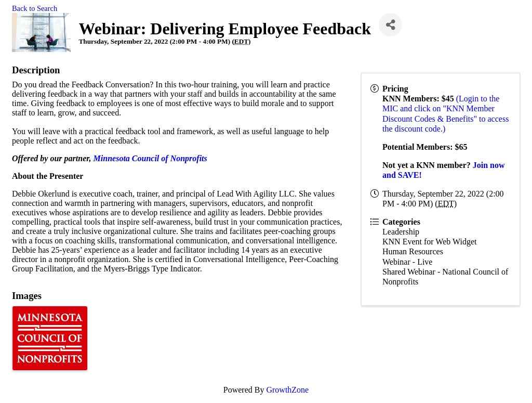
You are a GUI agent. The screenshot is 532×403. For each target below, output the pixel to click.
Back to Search (35, 8)
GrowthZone (287, 390)
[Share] (390, 25)
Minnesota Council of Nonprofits (150, 158)
